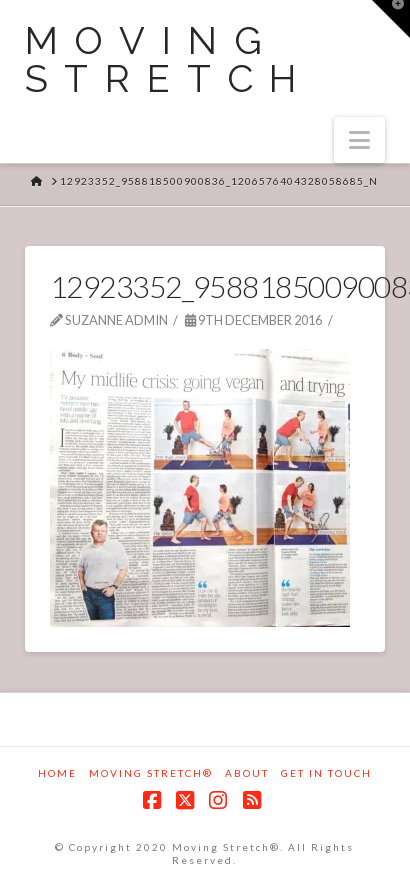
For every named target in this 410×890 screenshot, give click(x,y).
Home (57, 773)
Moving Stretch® (151, 773)
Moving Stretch (169, 60)
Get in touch (326, 773)
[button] (359, 140)
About (247, 773)
